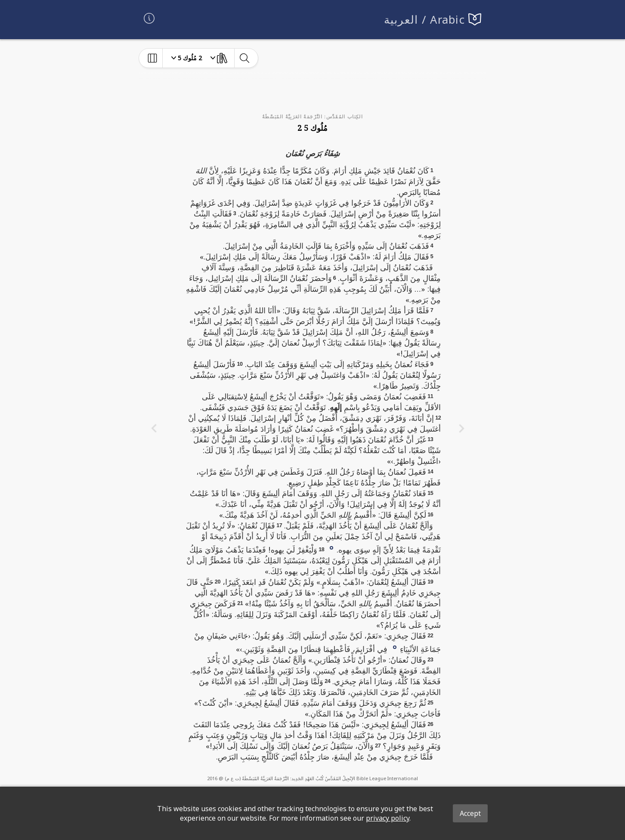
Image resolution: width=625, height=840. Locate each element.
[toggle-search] (244, 58)
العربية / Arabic (425, 20)
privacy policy (388, 818)
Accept (470, 813)
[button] (331, 547)
